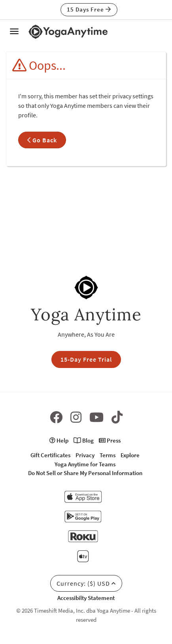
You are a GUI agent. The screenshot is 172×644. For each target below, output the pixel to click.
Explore (130, 455)
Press (110, 440)
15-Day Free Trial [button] (86, 359)
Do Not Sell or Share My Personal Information (85, 473)
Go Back (42, 140)
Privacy (85, 455)
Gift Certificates (50, 455)
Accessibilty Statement (86, 598)
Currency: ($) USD (86, 583)
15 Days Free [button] (89, 9)
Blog (84, 440)
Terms (108, 455)
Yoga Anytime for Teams (85, 464)
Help (59, 440)
